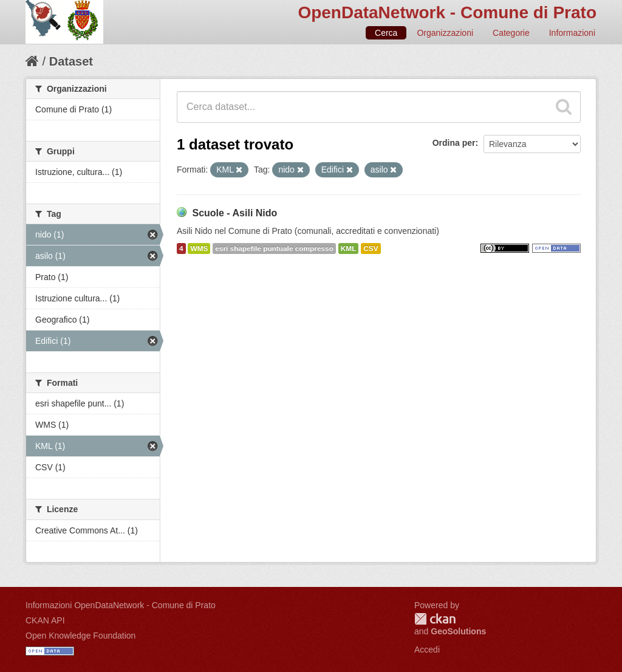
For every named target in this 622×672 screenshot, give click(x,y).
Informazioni (572, 33)
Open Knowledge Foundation (80, 636)
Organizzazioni (445, 33)
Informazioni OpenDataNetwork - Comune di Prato (121, 605)
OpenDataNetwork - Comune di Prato (447, 12)
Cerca (386, 33)
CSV (371, 249)
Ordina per (454, 143)
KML (349, 249)
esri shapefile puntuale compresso (274, 249)
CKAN (435, 619)
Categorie (511, 33)
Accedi (427, 650)
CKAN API (45, 620)
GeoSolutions (458, 631)
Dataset (71, 61)
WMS (199, 249)
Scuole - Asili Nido (234, 213)
